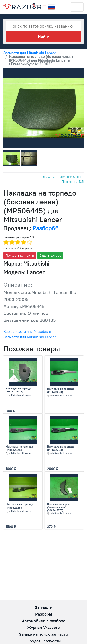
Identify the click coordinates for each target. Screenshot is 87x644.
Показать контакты (20, 255)
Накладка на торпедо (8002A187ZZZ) (18, 390)
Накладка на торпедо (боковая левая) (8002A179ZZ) (60, 507)
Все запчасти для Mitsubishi (27, 331)
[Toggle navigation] (77, 7)
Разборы (44, 614)
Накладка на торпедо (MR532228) (61, 390)
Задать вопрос (50, 255)
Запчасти (43, 607)
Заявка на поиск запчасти (43, 634)
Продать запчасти (43, 641)
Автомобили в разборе (44, 621)
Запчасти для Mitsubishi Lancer (30, 337)
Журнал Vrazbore (43, 627)
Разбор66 (46, 228)
